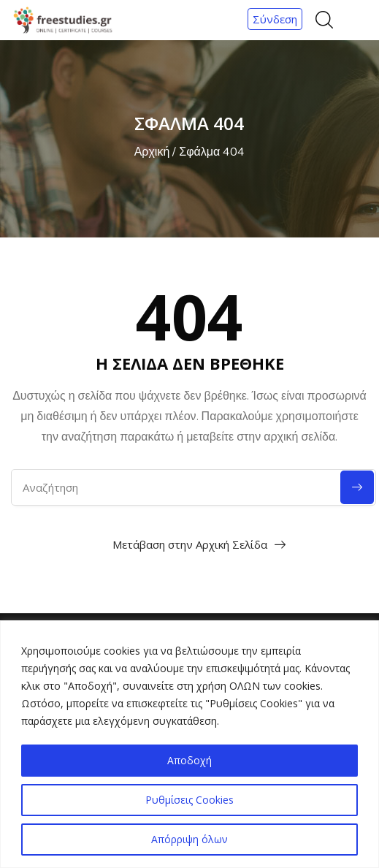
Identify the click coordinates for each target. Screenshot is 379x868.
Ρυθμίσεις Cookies (189, 800)
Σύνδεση (275, 19)
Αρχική (152, 152)
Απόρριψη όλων (189, 839)
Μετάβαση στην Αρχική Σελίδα (190, 544)
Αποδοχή (189, 760)
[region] (189, 744)
